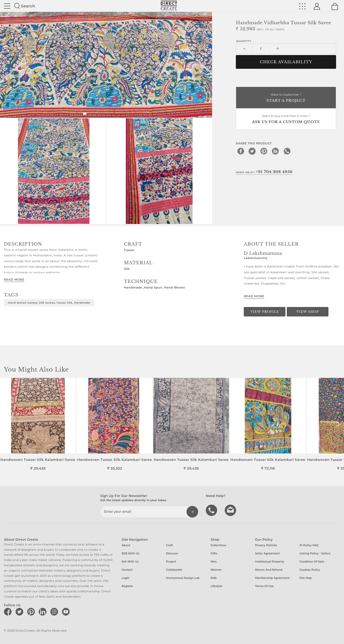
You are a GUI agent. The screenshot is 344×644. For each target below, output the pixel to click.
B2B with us (130, 553)
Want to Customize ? (286, 98)
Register (128, 586)
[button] (338, 424)
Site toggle (7, 6)
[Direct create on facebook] (9, 612)
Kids (214, 578)
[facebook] (241, 151)
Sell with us (130, 562)
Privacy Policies (266, 545)
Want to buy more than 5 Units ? (286, 119)
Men (214, 562)
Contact (127, 570)
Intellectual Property (270, 562)
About (126, 545)
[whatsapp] (287, 151)
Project (171, 562)
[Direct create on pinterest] (32, 612)
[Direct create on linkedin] (44, 612)
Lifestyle (216, 586)
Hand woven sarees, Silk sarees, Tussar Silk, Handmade (49, 303)
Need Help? (264, 172)
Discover (172, 553)
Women (216, 570)
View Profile (265, 312)
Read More (14, 280)
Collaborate (174, 570)
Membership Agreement (272, 578)
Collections (218, 545)
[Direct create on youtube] (67, 612)
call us (212, 510)
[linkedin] (275, 151)
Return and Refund (269, 570)
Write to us (231, 510)
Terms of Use (264, 586)
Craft (170, 545)
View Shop (308, 312)
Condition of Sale (312, 562)
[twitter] (252, 151)
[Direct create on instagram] (55, 612)
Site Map (305, 578)
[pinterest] (264, 151)
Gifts (214, 553)
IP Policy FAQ (309, 545)
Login (126, 578)
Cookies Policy (310, 570)
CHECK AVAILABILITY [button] (286, 62)
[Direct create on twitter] (20, 612)
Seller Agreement (267, 553)
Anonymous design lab (183, 578)
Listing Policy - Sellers (315, 553)
